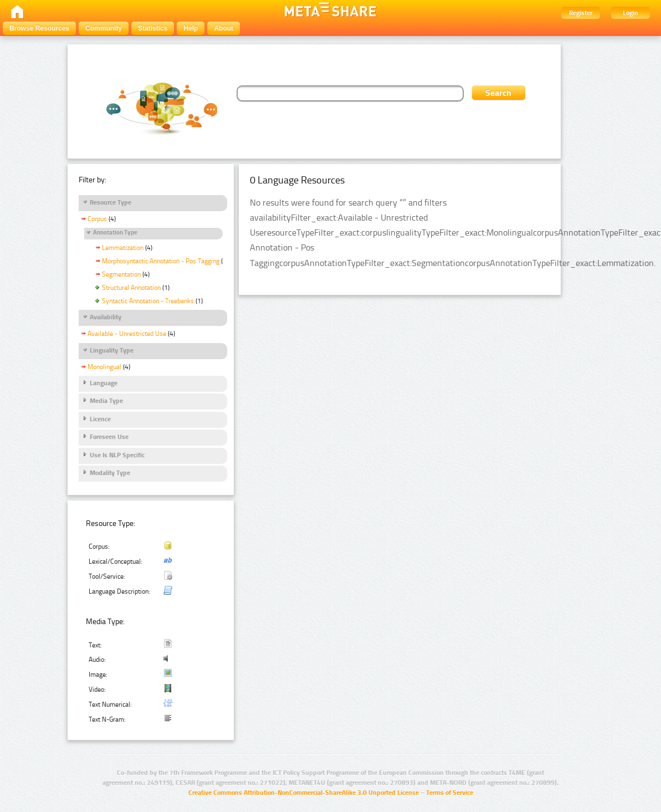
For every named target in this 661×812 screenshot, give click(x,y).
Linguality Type (112, 350)
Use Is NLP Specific (117, 455)
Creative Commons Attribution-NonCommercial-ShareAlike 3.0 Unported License (304, 793)
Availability (106, 317)
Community (104, 28)
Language (104, 383)
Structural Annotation (131, 288)
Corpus (97, 219)
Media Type (106, 401)
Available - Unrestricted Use (127, 334)
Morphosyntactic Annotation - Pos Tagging (161, 261)
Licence (100, 419)
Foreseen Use (109, 437)
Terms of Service (450, 793)
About (224, 28)
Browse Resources (39, 28)
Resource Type (111, 202)
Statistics (153, 28)
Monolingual (104, 367)
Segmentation (121, 274)
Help (191, 28)
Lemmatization (123, 248)
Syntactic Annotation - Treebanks (148, 301)
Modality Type (110, 473)
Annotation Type (115, 233)
